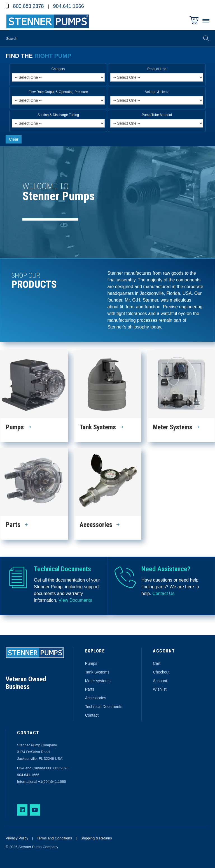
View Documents (76, 600)
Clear (14, 139)
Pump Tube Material (157, 115)
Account (160, 681)
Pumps (91, 663)
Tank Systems (97, 672)
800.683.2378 (28, 6)
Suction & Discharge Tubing (58, 115)
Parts (90, 689)
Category (58, 69)
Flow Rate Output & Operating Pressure (58, 92)
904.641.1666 (69, 6)
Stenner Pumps (48, 22)
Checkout (161, 672)
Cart (156, 663)
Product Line (157, 69)
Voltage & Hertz (157, 92)
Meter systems (98, 681)
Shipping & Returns (96, 838)
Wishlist (160, 689)
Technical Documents (104, 707)
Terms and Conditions (54, 838)
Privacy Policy (17, 838)
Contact (92, 715)
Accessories (96, 698)
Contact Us (163, 593)
